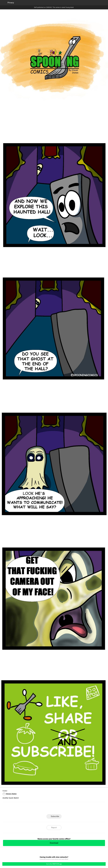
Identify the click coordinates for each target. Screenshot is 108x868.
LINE (37, 809)
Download (54, 843)
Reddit (71, 809)
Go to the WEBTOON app (54, 864)
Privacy (11, 3)
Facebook (46, 809)
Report (54, 828)
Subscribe (55, 816)
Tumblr (63, 809)
